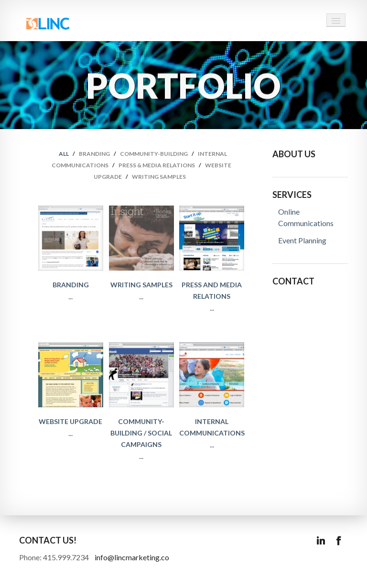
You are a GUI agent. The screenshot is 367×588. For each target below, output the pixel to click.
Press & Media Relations (157, 165)
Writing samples (159, 177)
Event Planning (302, 240)
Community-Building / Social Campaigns (141, 433)
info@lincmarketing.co (132, 557)
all (64, 154)
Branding (94, 154)
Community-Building (154, 154)
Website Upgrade (70, 421)
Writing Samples (141, 285)
